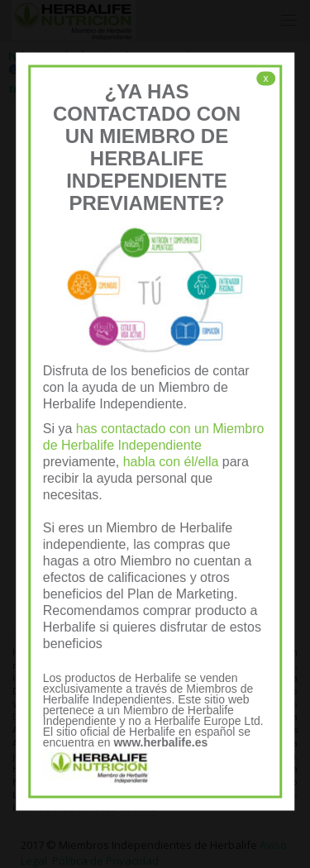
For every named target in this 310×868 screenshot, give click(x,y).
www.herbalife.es (160, 742)
